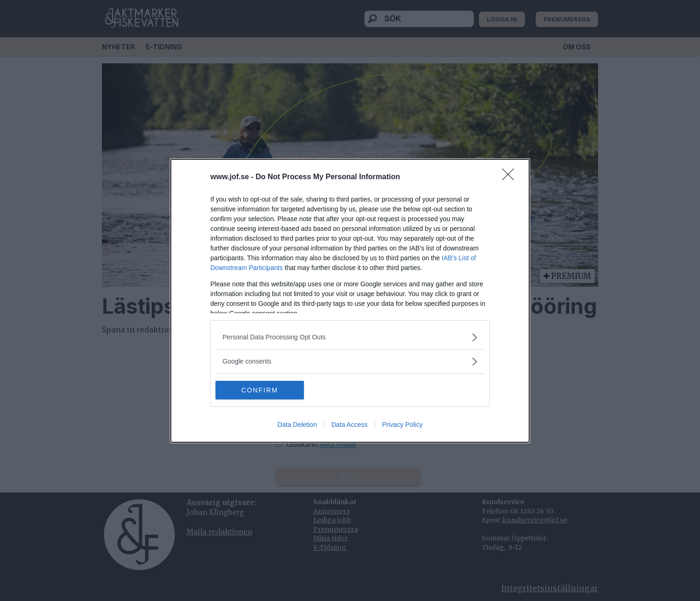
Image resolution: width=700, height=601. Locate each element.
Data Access (350, 425)
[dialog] (350, 301)
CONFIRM (259, 390)
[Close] (511, 177)
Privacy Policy (402, 425)
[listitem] (350, 337)
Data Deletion (297, 425)
